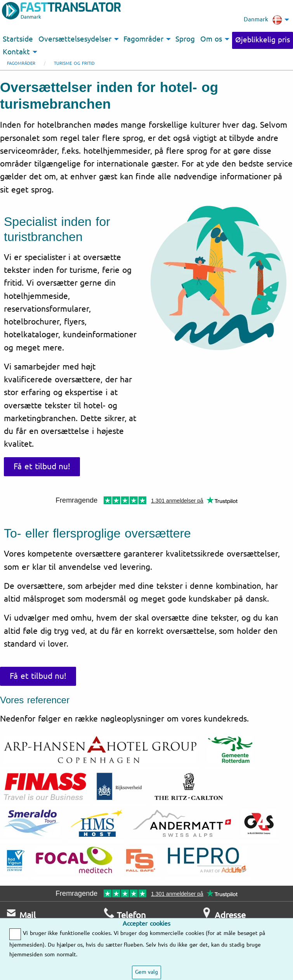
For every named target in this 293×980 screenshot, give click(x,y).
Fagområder (21, 63)
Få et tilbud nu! (42, 467)
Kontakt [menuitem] (16, 52)
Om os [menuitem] (211, 39)
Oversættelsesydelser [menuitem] (75, 39)
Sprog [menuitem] (185, 39)
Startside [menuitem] (18, 39)
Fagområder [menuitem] (143, 39)
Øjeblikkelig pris (263, 40)
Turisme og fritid (74, 63)
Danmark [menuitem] (263, 20)
